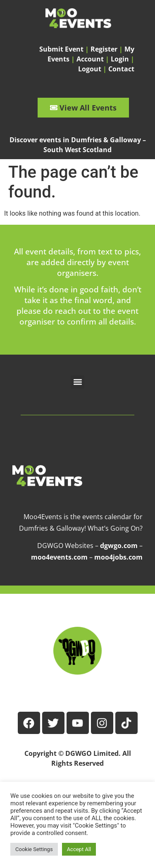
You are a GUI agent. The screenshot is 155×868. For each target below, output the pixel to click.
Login (120, 59)
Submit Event (61, 49)
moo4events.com (59, 557)
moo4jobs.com (118, 557)
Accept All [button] (79, 849)
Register (104, 49)
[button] (77, 382)
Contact (121, 69)
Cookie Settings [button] (34, 849)
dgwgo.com (119, 546)
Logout (90, 69)
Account (90, 59)
